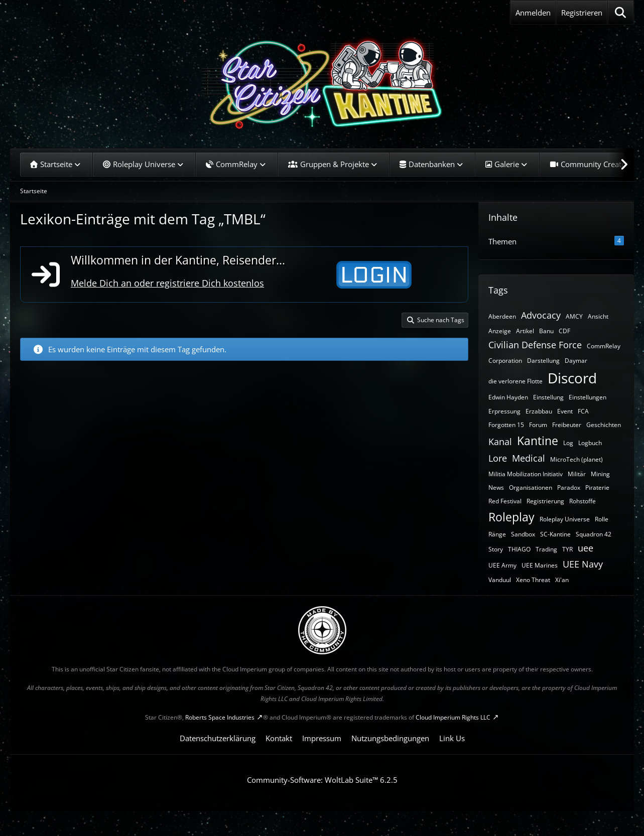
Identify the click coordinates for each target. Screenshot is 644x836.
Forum (538, 425)
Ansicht (598, 316)
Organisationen (531, 487)
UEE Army (502, 565)
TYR (567, 549)
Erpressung (504, 411)
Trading (546, 549)
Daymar (576, 361)
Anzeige (500, 331)
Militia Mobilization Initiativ (526, 474)
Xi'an (562, 580)
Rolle (602, 519)
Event (565, 411)
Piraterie (597, 487)
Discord (572, 378)
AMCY (574, 316)
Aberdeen (502, 316)
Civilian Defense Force (535, 345)
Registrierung (545, 501)
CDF (564, 331)
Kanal (500, 442)
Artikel (525, 331)
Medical (529, 458)
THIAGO (519, 549)
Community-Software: (322, 780)
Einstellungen (588, 397)
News (496, 487)
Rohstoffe (583, 501)
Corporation (505, 361)
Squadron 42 (594, 534)
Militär (577, 474)
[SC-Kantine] (322, 83)
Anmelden (533, 13)
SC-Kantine (555, 534)
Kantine (538, 441)
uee (586, 548)
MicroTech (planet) (576, 459)
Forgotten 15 (506, 425)
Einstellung (548, 397)
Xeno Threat (533, 580)
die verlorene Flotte (516, 381)
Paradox (569, 487)
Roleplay (511, 517)
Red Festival (505, 501)
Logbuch (590, 443)
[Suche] (621, 13)
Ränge (497, 534)
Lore (498, 458)
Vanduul (500, 580)
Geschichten (604, 425)
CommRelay (604, 346)
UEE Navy (583, 564)
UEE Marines (540, 565)
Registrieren (582, 13)
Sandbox (523, 534)
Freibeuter (567, 425)
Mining (600, 474)
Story (496, 549)
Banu (546, 331)
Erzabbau (539, 411)
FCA (583, 411)
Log (568, 443)
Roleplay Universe (565, 519)
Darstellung (543, 361)
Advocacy (541, 315)
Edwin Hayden (508, 397)
